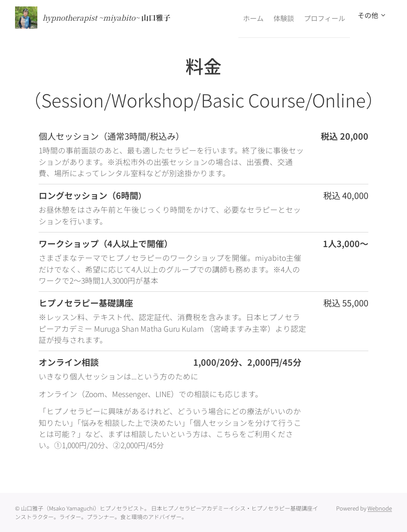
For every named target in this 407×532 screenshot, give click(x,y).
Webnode (380, 508)
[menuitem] (239, 18)
